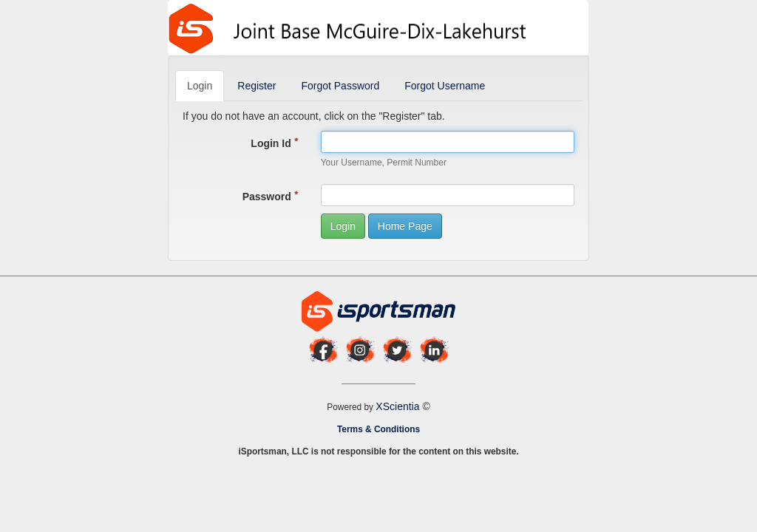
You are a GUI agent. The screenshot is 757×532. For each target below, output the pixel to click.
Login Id (274, 143)
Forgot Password (340, 86)
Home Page (405, 226)
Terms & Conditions (378, 429)
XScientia (399, 406)
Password (271, 197)
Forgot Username (445, 86)
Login (200, 86)
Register (257, 86)
